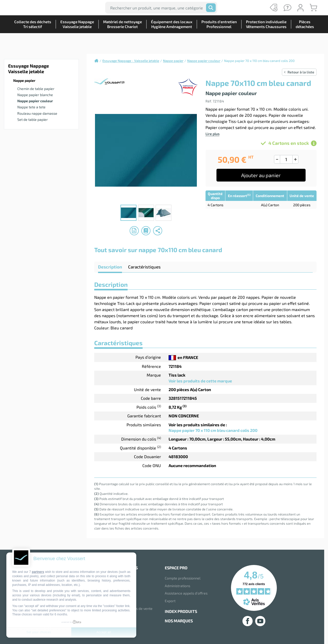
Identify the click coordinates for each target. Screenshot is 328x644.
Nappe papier (24, 80)
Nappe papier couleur (35, 101)
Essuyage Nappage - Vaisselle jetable (131, 61)
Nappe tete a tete (31, 107)
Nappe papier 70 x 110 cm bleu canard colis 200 (213, 430)
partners (38, 572)
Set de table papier (33, 119)
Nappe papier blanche (35, 95)
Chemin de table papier (36, 89)
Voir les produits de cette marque (200, 381)
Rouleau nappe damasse (37, 113)
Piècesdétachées (303, 42)
